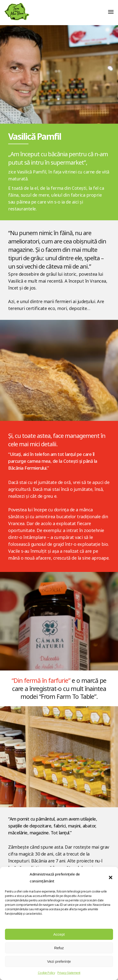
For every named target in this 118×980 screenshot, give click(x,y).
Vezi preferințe (59, 961)
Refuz (59, 948)
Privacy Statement (69, 973)
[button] (111, 877)
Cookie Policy (47, 973)
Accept (59, 934)
